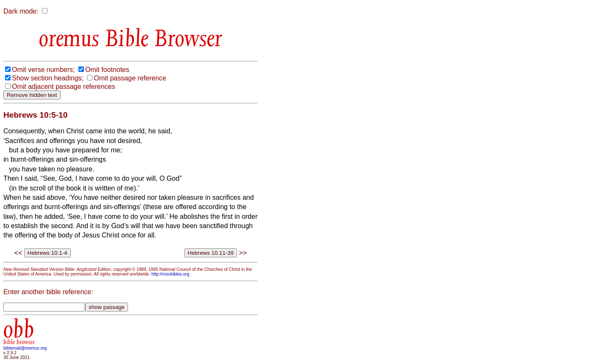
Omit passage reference (130, 78)
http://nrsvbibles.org (170, 274)
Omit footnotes (107, 70)
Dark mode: (21, 11)
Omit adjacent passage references (64, 87)
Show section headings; (48, 78)
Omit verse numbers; (43, 70)
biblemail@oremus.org (25, 348)
